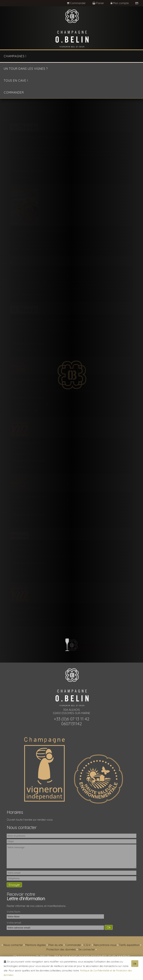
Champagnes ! (15, 56)
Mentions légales (36, 945)
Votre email (14, 923)
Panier (98, 3)
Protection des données (61, 950)
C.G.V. (88, 945)
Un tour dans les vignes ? (26, 69)
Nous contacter (13, 945)
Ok (135, 965)
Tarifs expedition (130, 945)
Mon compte (120, 3)
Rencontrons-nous (105, 945)
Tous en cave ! (16, 81)
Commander (76, 3)
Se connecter (87, 950)
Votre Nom (13, 912)
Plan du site (56, 945)
